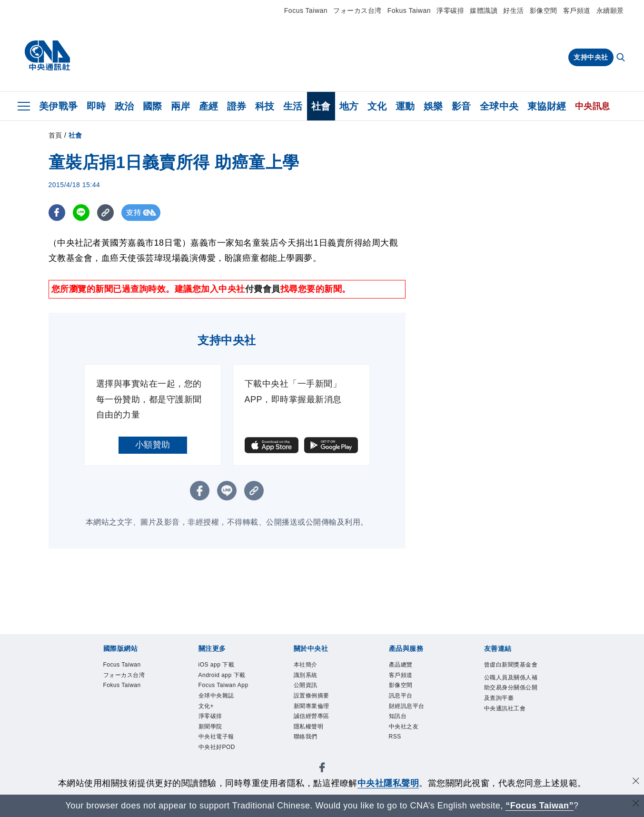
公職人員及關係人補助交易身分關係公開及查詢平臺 (511, 688)
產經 (209, 106)
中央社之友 (404, 727)
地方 (349, 106)
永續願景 (610, 10)
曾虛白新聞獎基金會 (511, 665)
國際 (153, 106)
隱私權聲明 (309, 727)
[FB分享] (57, 213)
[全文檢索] (622, 58)
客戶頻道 (577, 10)
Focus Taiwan (306, 10)
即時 (96, 106)
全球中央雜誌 (216, 696)
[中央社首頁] (47, 56)
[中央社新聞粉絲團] (322, 770)
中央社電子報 (216, 737)
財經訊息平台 (407, 706)
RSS (395, 737)
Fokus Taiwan (409, 10)
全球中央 (499, 106)
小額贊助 (153, 445)
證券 (237, 106)
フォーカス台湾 (357, 10)
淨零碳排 (450, 10)
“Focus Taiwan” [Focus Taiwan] (540, 806)
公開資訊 (306, 686)
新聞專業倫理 (312, 706)
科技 (265, 106)
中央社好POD (217, 747)
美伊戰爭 (59, 106)
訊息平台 (401, 696)
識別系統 (306, 675)
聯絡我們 (306, 737)
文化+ (206, 706)
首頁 (55, 135)
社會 (321, 106)
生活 (293, 106)
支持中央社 (591, 57)
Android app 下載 (222, 675)
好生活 (514, 10)
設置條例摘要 (312, 696)
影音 (461, 106)
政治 (124, 106)
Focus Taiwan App (224, 686)
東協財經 (547, 106)
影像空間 (544, 10)
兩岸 (181, 106)
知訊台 (398, 717)
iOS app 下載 (217, 665)
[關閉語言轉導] (636, 804)
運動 (405, 106)
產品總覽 (401, 665)
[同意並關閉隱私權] (636, 782)
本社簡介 (306, 665)
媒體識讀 (484, 10)
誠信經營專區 (312, 717)
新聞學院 (210, 727)
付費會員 (263, 289)
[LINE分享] (81, 213)
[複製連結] (105, 213)
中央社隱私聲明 (388, 783)
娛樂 (433, 106)
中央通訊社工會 (505, 708)
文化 (377, 106)
